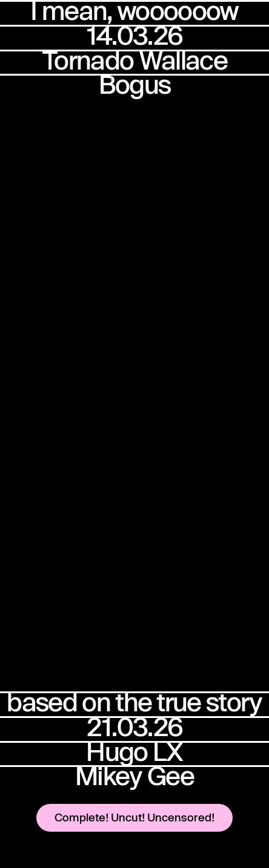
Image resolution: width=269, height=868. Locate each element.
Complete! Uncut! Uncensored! (134, 817)
